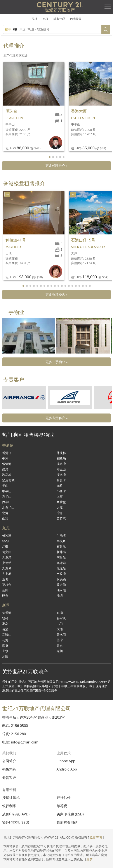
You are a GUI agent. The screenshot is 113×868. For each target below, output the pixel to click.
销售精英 (9, 769)
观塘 (5, 579)
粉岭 (5, 618)
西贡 (5, 645)
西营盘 (61, 502)
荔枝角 (7, 585)
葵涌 (5, 629)
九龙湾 (7, 557)
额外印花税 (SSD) (16, 822)
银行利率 (9, 806)
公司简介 (9, 761)
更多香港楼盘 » (56, 294)
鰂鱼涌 (61, 458)
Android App (67, 769)
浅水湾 (61, 464)
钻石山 (7, 541)
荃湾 (60, 640)
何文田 (7, 552)
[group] (28, 336)
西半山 (7, 502)
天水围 (61, 635)
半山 (5, 486)
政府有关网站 (67, 822)
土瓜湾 (61, 574)
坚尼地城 (8, 480)
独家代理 (59, 19)
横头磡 (61, 579)
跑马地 (7, 475)
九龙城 (7, 568)
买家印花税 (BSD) (70, 814)
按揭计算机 (11, 798)
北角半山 (8, 507)
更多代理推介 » (56, 166)
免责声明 (96, 837)
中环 (5, 458)
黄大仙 (61, 585)
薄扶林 (61, 453)
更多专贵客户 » (56, 418)
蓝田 (5, 590)
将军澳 (61, 618)
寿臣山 (61, 469)
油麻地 (61, 590)
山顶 (5, 518)
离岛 (5, 624)
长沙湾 (7, 536)
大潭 (60, 507)
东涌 (60, 613)
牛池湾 (61, 536)
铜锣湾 (7, 464)
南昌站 (61, 557)
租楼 (45, 19)
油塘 (60, 595)
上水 (5, 651)
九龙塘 (7, 574)
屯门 (60, 624)
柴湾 (5, 469)
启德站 (7, 563)
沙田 (5, 656)
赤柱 (60, 486)
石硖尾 (61, 546)
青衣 (60, 645)
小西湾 (61, 491)
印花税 (62, 806)
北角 (5, 513)
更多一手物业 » (56, 362)
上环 (60, 496)
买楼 (35, 19)
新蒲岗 (61, 552)
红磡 (5, 546)
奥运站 (61, 563)
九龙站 (61, 568)
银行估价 (64, 798)
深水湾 (61, 475)
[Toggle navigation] (108, 7)
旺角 (5, 595)
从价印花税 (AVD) (16, 814)
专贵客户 (9, 777)
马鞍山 (7, 635)
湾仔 (60, 513)
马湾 (5, 640)
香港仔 (7, 453)
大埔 (60, 629)
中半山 (7, 491)
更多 (89, 859)
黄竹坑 (61, 518)
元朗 (60, 651)
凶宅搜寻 (76, 19)
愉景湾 (7, 613)
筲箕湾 (61, 480)
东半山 (7, 496)
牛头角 (61, 541)
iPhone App (66, 761)
